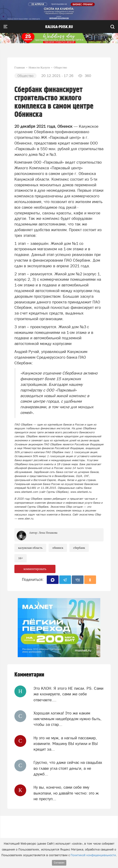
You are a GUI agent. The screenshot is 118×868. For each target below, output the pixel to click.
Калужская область (30, 548)
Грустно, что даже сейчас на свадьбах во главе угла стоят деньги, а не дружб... (68, 768)
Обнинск (58, 548)
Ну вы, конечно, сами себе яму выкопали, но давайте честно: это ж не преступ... (66, 793)
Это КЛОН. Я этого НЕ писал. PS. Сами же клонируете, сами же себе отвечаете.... (68, 694)
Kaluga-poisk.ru (59, 27)
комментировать (35, 569)
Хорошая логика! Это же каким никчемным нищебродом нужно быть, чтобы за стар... (67, 719)
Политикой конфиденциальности (93, 855)
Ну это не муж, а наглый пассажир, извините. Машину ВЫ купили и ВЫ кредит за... (66, 744)
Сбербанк (79, 548)
